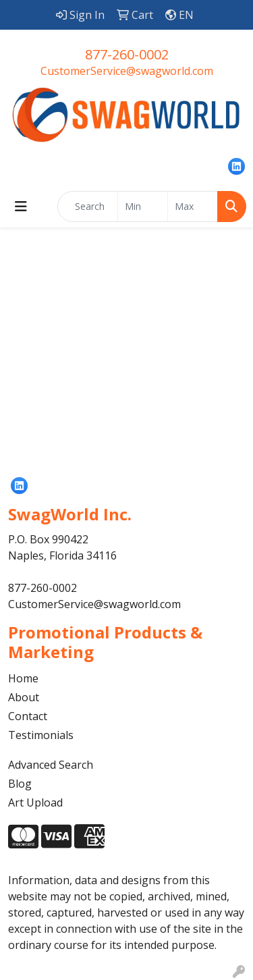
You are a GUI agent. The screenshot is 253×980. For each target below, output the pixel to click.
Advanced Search (51, 765)
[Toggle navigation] (21, 207)
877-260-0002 (127, 54)
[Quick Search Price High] (193, 207)
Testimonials (41, 735)
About (24, 697)
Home (23, 678)
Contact (28, 716)
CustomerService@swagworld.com (127, 71)
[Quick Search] (88, 207)
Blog (20, 784)
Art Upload (35, 802)
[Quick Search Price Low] (143, 207)
